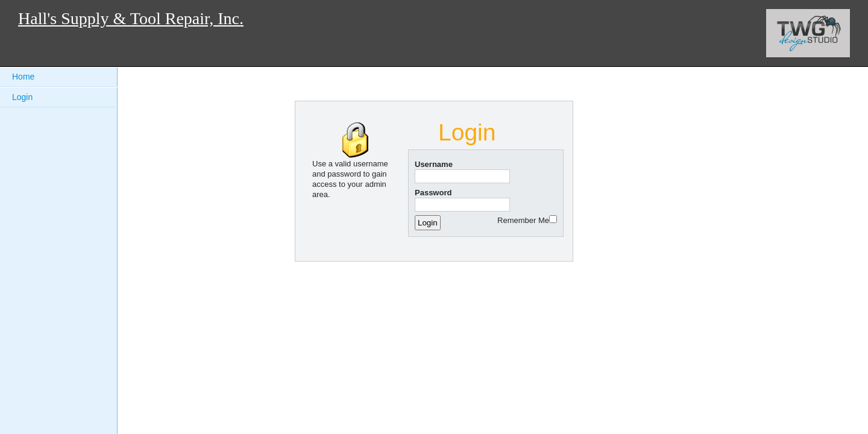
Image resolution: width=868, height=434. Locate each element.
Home (23, 77)
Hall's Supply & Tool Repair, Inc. (131, 18)
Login (22, 97)
